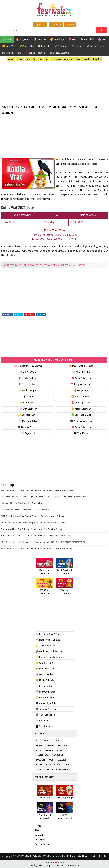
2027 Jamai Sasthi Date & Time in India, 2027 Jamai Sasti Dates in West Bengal (37, 548)
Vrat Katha (62, 769)
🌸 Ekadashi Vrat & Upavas (28, 366)
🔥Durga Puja (23, 39)
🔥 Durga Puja (81, 390)
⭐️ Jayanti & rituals (46, 645)
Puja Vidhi (62, 759)
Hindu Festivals (44, 750)
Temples (48, 769)
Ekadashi (63, 745)
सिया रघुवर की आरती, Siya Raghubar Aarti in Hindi (22, 503)
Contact (39, 835)
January (11, 59)
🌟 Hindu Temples (28, 390)
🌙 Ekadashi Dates (28, 415)
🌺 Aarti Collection (81, 378)
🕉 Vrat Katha (81, 433)
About (38, 830)
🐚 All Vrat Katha (81, 372)
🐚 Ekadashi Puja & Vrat (48, 634)
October (77, 59)
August (59, 59)
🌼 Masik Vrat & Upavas (81, 366)
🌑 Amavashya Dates (81, 421)
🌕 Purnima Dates (28, 421)
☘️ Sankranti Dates (81, 415)
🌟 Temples (40, 39)
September (68, 59)
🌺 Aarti (72, 39)
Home (38, 826)
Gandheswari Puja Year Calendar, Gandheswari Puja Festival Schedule (32, 529)
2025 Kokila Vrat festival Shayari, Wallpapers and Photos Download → (46, 265)
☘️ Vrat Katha (27, 46)
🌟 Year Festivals (28, 402)
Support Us (40, 24)
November (87, 59)
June (46, 59)
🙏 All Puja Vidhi (28, 372)
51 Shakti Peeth (44, 740)
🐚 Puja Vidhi (87, 39)
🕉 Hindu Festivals (12, 53)
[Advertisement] (54, 82)
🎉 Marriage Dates (81, 402)
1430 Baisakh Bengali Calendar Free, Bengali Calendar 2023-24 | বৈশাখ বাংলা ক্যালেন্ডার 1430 (43, 542)
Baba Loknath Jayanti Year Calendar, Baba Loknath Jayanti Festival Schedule (36, 535)
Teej (38, 769)
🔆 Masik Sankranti (81, 396)
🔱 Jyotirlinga (57, 39)
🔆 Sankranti (61, 46)
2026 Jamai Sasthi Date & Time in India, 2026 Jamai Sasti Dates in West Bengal (37, 490)
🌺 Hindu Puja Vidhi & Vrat (49, 651)
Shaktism (55, 764)
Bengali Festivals (45, 745)
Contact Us (56, 24)
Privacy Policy (42, 844)
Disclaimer (40, 839)
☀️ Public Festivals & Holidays (51, 657)
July (52, 59)
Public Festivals (45, 759)
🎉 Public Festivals (96, 46)
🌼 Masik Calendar (81, 409)
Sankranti (42, 764)
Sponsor (70, 24)
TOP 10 (67, 764)
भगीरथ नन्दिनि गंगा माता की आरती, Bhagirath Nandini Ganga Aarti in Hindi (33, 522)
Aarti (58, 740)
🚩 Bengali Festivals (35, 53)
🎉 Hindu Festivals (28, 378)
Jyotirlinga (42, 754)
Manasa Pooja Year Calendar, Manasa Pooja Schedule (25, 510)
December (97, 59)
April (35, 59)
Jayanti (60, 750)
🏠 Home (7, 39)
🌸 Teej (102, 39)
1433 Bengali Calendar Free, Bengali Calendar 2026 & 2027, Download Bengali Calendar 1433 (43, 497)
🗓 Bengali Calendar (59, 53)
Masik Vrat (58, 754)
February (20, 59)
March (28, 59)
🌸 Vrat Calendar (28, 409)
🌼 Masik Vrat (9, 46)
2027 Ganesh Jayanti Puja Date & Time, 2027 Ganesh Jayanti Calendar (33, 516)
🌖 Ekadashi (44, 46)
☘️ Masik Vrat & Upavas (48, 640)
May (40, 59)
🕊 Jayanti (77, 46)
